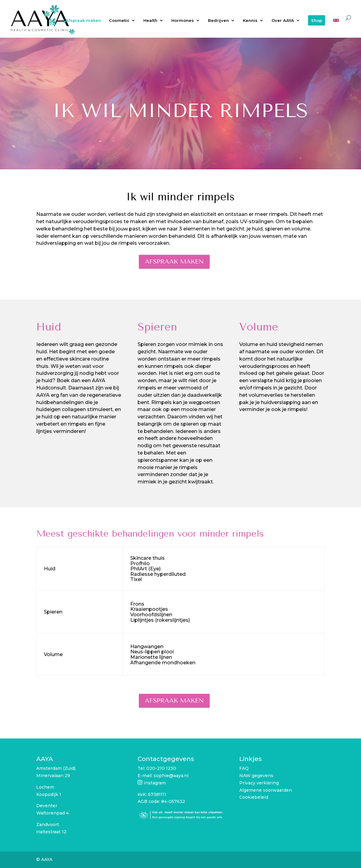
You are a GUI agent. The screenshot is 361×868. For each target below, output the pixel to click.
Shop (317, 20)
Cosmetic (119, 21)
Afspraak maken (83, 21)
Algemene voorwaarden (266, 790)
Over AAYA (283, 21)
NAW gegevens (256, 776)
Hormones (183, 21)
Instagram (155, 783)
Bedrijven (218, 21)
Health (150, 21)
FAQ (244, 768)
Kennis (250, 21)
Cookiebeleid (254, 797)
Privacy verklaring (259, 783)
